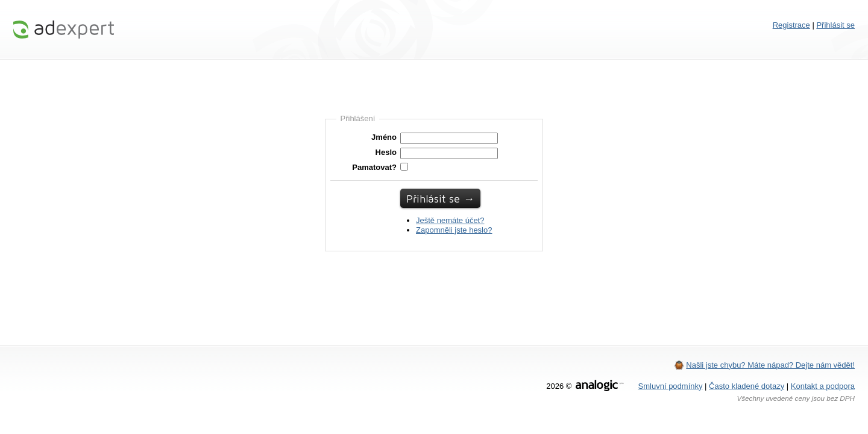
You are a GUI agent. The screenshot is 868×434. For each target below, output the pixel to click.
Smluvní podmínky (671, 385)
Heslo (386, 152)
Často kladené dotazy (747, 385)
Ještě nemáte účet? (450, 220)
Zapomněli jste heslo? (454, 230)
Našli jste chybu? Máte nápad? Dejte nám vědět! (770, 365)
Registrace (791, 25)
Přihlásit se (835, 25)
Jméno (384, 137)
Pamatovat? (374, 167)
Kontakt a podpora (823, 385)
